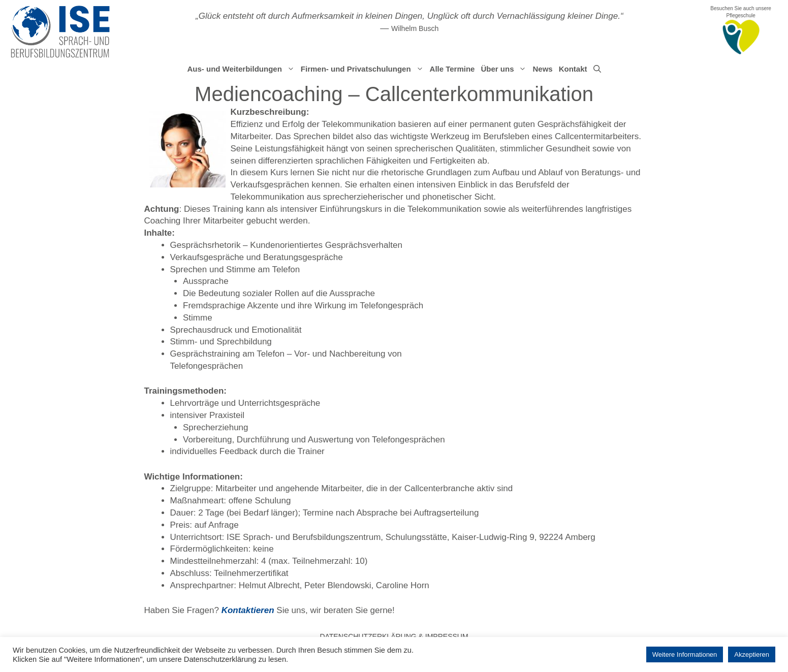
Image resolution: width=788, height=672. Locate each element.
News (542, 69)
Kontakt (573, 69)
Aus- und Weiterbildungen (242, 69)
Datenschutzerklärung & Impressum (394, 636)
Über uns (505, 69)
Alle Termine (452, 69)
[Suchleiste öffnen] (597, 69)
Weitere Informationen (685, 654)
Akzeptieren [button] (752, 654)
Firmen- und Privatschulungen (364, 69)
